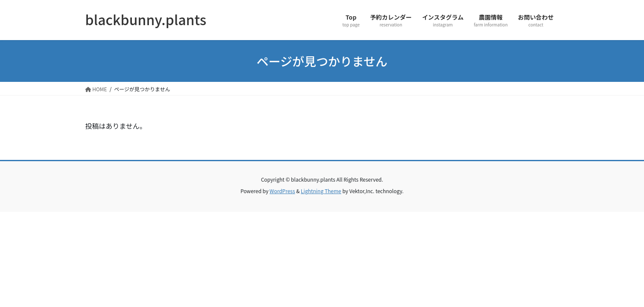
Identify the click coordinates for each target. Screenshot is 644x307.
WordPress (283, 191)
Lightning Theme (321, 191)
